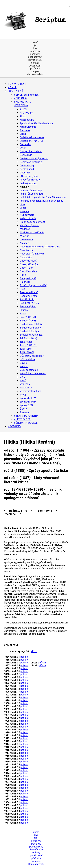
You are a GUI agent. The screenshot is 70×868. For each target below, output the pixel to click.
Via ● (23, 377)
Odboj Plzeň (27, 268)
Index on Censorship (31, 190)
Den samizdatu (36, 864)
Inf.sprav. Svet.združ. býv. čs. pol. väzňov (41, 201)
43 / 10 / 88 (26, 113)
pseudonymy (35, 57)
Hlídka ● (24, 187)
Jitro (22, 204)
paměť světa (35, 60)
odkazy (35, 63)
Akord (23, 116)
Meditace (25, 229)
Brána (23, 134)
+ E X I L (12, 87)
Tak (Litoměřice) (28, 338)
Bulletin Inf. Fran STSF (32, 141)
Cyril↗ (23, 148)
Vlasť (23, 381)
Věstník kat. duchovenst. (33, 373)
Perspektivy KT (28, 278)
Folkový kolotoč (28, 183)
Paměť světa (36, 850)
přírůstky (35, 69)
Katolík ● (25, 211)
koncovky (35, 51)
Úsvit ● (24, 363)
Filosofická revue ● (30, 180)
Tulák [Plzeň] (27, 352)
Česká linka (26, 155)
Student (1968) (28, 321)
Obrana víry (26, 257)
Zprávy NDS (26, 405)
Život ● (24, 409)
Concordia (25, 144)
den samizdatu (35, 74)
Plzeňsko (25, 282)
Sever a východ (28, 307)
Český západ (27, 169)
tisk (35, 48)
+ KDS (23, 109)
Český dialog (27, 166)
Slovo (23, 314)
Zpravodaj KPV (28, 398)
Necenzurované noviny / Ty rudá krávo (40, 247)
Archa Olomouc (28, 127)
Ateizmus (25, 130)
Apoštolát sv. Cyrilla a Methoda (36, 123)
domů (35, 42)
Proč (22, 289)
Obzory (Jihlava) (29, 261)
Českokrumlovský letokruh (34, 159)
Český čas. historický (31, 162)
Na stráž (24, 243)
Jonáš (23, 208)
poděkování (35, 66)
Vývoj (23, 395)
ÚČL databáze (27, 359)
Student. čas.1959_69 (31, 324)
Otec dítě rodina (28, 271)
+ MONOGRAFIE (22, 102)
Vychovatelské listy (30, 391)
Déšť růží (25, 173)
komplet (35, 71)
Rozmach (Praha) (29, 292)
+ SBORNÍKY (21, 98)
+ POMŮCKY (14, 426)
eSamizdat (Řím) (29, 176)
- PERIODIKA (21, 105)
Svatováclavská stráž (31, 335)
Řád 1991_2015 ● (29, 303)
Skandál (24, 310)
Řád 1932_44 (27, 299)
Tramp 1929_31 (28, 345)
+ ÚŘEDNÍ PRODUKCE (26, 423)
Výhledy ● (25, 384)
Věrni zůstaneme (29, 370)
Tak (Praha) (26, 342)
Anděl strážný (27, 120)
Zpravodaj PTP (28, 402)
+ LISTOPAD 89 (22, 419)
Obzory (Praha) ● (29, 264)
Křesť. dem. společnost (32, 222)
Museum (25, 236)
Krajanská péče (28, 218)
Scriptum (34, 21)
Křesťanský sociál (29, 225)
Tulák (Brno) (26, 349)
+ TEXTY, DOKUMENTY (26, 416)
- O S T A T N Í (15, 91)
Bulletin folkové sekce (32, 137)
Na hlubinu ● (26, 240)
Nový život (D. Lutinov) (32, 254)
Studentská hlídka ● (30, 328)
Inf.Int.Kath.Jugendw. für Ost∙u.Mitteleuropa (43, 197)
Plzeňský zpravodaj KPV (33, 285)
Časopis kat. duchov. (31, 151)
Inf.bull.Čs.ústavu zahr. (32, 194)
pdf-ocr (24, 657)
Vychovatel (26, 388)
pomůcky (35, 54)
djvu (35, 45)
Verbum (24, 366)
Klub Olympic (27, 215)
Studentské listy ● (30, 331)
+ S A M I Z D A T (17, 84)
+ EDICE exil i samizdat (27, 95)
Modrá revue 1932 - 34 (32, 233)
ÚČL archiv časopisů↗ (32, 356)
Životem (24, 412)
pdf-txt (34, 651)
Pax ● (23, 275)
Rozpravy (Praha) (29, 296)
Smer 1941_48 (28, 317)
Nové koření (26, 250)
